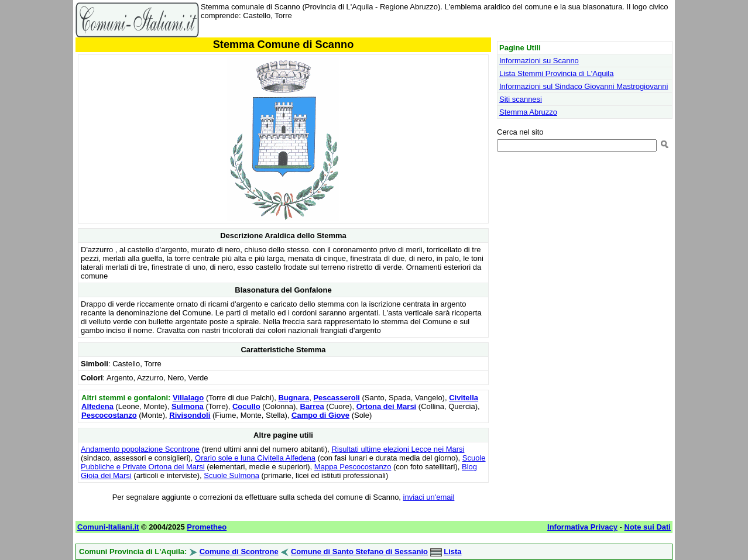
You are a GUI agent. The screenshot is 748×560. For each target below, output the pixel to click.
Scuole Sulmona (231, 475)
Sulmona (188, 406)
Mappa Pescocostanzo (353, 467)
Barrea (312, 406)
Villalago (188, 398)
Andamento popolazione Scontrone (140, 449)
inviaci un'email (429, 497)
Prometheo (207, 527)
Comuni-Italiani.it (108, 527)
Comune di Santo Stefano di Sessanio (359, 552)
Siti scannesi (521, 99)
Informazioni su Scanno (539, 61)
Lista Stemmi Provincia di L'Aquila (556, 73)
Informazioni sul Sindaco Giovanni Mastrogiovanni (584, 86)
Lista (452, 552)
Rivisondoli (190, 415)
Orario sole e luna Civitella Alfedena (255, 458)
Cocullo (246, 406)
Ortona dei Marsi (387, 406)
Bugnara (294, 398)
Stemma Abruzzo (528, 112)
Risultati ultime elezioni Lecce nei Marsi (398, 449)
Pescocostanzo (109, 415)
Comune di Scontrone (239, 552)
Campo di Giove (320, 415)
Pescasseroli (337, 398)
